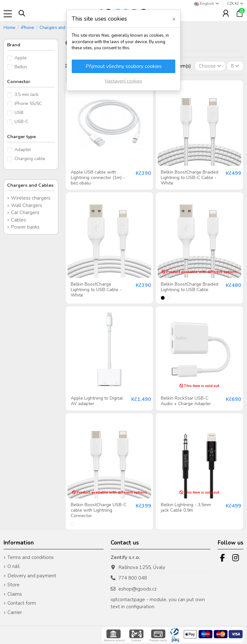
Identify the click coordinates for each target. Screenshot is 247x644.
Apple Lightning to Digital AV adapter (97, 401)
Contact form (22, 603)
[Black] (163, 298)
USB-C (21, 122)
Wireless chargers (31, 198)
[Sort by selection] (210, 66)
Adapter (23, 150)
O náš (14, 566)
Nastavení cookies (123, 81)
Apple (21, 58)
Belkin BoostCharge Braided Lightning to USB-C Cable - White (190, 178)
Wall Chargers (27, 205)
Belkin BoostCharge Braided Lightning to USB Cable (190, 287)
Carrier (15, 612)
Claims (15, 594)
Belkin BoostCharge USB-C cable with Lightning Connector (99, 510)
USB (19, 113)
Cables (18, 220)
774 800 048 (133, 578)
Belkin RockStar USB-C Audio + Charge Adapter (186, 401)
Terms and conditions (31, 557)
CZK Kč (235, 4)
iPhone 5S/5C (28, 104)
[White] (169, 298)
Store (14, 585)
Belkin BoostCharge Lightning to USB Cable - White (96, 290)
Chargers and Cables (30, 185)
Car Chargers (25, 213)
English (207, 4)
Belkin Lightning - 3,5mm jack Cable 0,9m (186, 507)
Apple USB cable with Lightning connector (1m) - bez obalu (98, 178)
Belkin (21, 67)
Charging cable (30, 159)
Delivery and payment (32, 576)
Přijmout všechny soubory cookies (124, 66)
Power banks (25, 227)
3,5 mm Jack (27, 95)
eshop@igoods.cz (137, 589)
